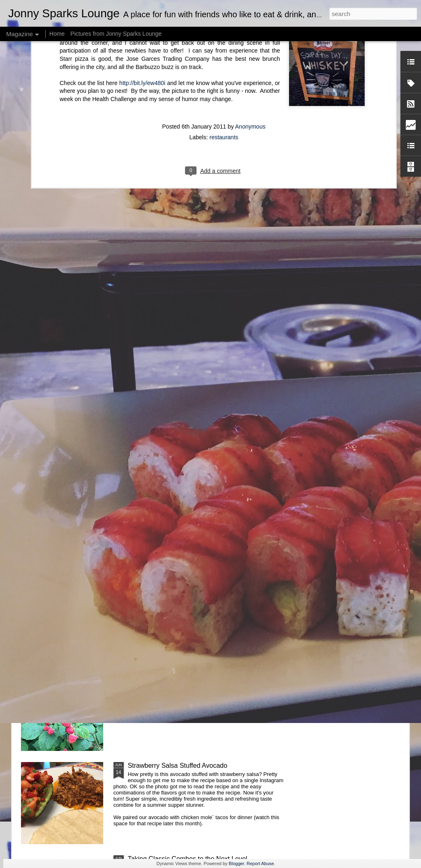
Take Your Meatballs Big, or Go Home (183, 579)
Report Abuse (260, 863)
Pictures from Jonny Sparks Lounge (116, 34)
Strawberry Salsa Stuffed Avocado (178, 766)
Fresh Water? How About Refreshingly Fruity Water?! (205, 672)
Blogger (236, 863)
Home (57, 34)
